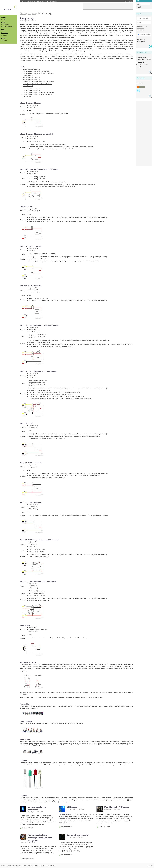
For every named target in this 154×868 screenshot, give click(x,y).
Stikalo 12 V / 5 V (28, 75)
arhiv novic (140, 83)
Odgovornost (26, 866)
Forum (3, 22)
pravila (5, 40)
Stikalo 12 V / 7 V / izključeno (32, 90)
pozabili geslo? (141, 41)
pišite (94, 692)
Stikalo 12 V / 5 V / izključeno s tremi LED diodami (38, 84)
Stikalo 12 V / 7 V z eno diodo (32, 88)
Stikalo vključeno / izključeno (31, 69)
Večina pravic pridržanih (14, 866)
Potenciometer (27, 97)
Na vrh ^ (150, 866)
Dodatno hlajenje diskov (78, 835)
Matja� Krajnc (71, 809)
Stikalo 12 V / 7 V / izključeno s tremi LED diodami (38, 94)
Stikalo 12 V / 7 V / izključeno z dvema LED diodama (38, 92)
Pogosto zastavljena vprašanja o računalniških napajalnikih (40, 838)
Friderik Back (24, 843)
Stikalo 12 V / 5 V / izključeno (32, 80)
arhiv (5, 19)
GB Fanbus (72, 807)
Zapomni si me (142, 26)
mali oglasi (6, 25)
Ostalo (3, 38)
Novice (3, 17)
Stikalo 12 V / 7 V (28, 86)
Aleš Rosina (108, 809)
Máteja (128, 800)
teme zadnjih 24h (8, 27)
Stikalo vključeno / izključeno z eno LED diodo (37, 71)
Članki (3, 30)
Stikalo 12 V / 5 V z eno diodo (32, 78)
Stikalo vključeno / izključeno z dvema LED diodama (38, 73)
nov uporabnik (141, 39)
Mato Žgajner (24, 21)
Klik (27, 31)
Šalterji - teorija (27, 19)
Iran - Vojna (141, 62)
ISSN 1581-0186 (51, 866)
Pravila (3, 866)
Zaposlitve (5, 33)
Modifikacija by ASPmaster (117, 807)
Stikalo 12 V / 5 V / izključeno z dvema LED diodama (38, 82)
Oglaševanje (35, 866)
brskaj (5, 35)
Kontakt (42, 866)
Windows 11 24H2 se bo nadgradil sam (39, 1)
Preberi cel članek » (28, 828)
